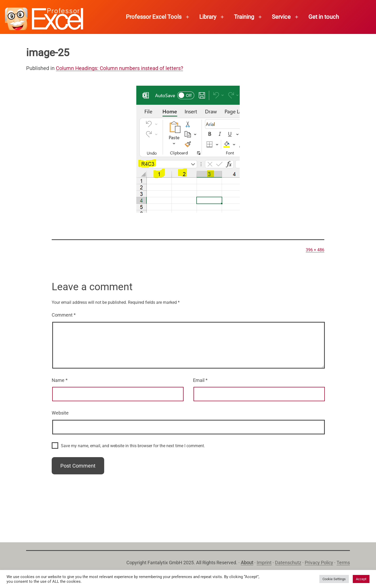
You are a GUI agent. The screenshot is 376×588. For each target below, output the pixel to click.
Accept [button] (361, 579)
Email (200, 380)
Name (60, 380)
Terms (343, 563)
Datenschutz (288, 563)
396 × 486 (315, 250)
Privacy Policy (319, 563)
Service (281, 17)
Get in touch (324, 17)
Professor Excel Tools (154, 17)
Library (208, 17)
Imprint (264, 563)
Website (60, 413)
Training (244, 17)
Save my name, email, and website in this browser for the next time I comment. (133, 446)
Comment (64, 315)
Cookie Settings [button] (334, 579)
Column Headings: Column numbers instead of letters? (119, 68)
